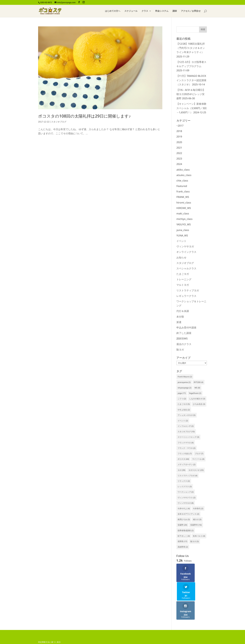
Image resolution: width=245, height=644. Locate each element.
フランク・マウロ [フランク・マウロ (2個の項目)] (187, 448)
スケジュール (131, 11)
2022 (179, 153)
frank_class (183, 191)
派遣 (179, 322)
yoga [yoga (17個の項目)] (182, 393)
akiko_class (183, 170)
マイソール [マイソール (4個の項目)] (198, 459)
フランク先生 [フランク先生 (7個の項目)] (185, 454)
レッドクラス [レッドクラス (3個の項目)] (185, 486)
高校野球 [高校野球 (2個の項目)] (183, 547)
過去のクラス (184, 344)
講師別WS (182, 338)
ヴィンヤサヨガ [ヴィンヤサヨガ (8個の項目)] (186, 503)
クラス (145, 11)
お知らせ (181, 257)
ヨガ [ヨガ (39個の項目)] (181, 470)
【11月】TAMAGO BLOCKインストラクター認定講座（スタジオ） (191, 80)
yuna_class (183, 230)
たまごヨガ (183, 274)
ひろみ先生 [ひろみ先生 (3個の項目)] (199, 404)
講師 (175, 11)
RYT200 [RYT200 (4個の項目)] (199, 382)
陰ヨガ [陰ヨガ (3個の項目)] (195, 541)
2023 (179, 159)
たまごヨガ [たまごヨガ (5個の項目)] (184, 404)
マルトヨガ (183, 285)
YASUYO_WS (184, 224)
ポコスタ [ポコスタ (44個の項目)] (183, 459)
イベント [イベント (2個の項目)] (183, 421)
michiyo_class (184, 219)
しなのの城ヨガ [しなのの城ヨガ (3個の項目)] (197, 399)
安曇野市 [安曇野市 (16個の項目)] (196, 525)
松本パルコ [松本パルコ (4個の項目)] (199, 536)
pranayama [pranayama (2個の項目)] (184, 382)
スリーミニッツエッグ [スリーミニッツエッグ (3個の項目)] (188, 437)
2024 (179, 164)
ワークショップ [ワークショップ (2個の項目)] (186, 492)
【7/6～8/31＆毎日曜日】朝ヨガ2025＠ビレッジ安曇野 (191, 94)
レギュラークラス (186, 296)
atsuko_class (184, 175)
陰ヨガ (180, 350)
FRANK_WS (183, 197)
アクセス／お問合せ (191, 11)
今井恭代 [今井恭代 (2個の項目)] (198, 508)
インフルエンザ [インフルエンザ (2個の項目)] (186, 426)
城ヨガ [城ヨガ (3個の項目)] (197, 519)
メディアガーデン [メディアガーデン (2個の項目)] (187, 464)
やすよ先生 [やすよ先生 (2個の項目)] (184, 410)
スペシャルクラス (186, 268)
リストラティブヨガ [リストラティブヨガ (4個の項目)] (187, 476)
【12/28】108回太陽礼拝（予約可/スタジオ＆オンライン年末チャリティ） (191, 48)
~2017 (180, 126)
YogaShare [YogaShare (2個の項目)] (195, 393)
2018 (179, 131)
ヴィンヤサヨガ (185, 246)
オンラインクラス (186, 252)
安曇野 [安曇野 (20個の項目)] (182, 525)
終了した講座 (184, 333)
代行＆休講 (183, 311)
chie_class (182, 181)
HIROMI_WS (184, 208)
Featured (182, 186)
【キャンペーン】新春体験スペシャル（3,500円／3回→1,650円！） (191, 108)
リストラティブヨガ (188, 290)
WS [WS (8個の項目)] (197, 388)
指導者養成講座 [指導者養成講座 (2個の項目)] (186, 530)
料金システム (162, 11)
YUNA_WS (182, 235)
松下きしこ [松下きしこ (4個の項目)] (184, 536)
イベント (181, 241)
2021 (179, 148)
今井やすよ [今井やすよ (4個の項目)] (184, 508)
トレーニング (184, 279)
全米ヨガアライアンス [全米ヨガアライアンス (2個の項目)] (188, 514)
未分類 (180, 317)
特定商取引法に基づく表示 (49, 624)
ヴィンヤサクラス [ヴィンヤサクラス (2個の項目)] (187, 498)
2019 (179, 137)
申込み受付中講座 (186, 328)
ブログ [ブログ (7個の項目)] (199, 454)
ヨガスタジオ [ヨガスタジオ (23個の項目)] (196, 470)
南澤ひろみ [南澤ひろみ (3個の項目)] (184, 519)
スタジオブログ (59, 122)
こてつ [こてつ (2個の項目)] (182, 399)
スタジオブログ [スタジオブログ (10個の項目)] (186, 432)
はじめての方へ (113, 11)
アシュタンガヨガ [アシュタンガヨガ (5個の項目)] (187, 415)
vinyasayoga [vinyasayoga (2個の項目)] (185, 388)
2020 (179, 142)
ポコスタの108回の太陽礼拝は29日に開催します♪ (84, 116)
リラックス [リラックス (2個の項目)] (184, 481)
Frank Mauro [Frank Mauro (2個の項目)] (185, 377)
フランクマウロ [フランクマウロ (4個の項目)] (186, 443)
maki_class (183, 213)
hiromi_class (184, 203)
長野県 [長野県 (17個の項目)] (182, 541)
